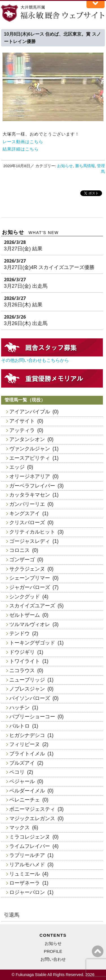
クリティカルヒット (32, 532)
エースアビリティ (30, 458)
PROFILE (53, 951)
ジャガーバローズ (30, 587)
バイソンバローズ (30, 698)
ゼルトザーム (25, 615)
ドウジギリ (22, 652)
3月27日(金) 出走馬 (26, 286)
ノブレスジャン (27, 689)
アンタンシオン (27, 439)
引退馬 (12, 915)
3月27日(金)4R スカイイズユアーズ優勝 (49, 267)
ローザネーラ (25, 883)
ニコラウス (22, 670)
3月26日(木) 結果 (23, 305)
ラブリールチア (27, 855)
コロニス (20, 550)
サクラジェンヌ (27, 569)
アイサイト (22, 421)
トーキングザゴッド (32, 643)
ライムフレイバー (30, 846)
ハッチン (20, 708)
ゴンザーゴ (22, 560)
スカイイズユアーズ (32, 606)
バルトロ (20, 726)
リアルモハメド (27, 865)
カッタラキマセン (30, 495)
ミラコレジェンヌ (30, 837)
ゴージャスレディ (30, 541)
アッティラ (22, 430)
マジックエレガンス (32, 818)
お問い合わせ (53, 959)
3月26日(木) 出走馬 (26, 323)
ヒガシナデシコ (27, 735)
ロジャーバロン (27, 892)
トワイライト (25, 661)
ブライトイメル (27, 754)
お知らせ (65, 166)
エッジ (17, 467)
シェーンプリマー (30, 578)
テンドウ (20, 633)
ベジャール (22, 781)
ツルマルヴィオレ (30, 624)
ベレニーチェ (25, 800)
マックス (20, 828)
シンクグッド (25, 597)
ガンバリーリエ (27, 504)
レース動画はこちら (23, 142)
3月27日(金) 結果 (23, 249)
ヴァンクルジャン (30, 449)
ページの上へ (98, 951)
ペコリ (17, 772)
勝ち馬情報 (85, 166)
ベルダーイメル (27, 791)
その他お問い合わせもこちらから (35, 360)
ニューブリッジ (27, 680)
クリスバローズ (27, 523)
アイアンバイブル (30, 412)
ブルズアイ (22, 763)
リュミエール (25, 874)
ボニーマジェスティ (32, 809)
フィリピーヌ (25, 744)
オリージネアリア (30, 476)
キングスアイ (25, 513)
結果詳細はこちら (21, 149)
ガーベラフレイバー (32, 486)
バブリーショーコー (32, 717)
